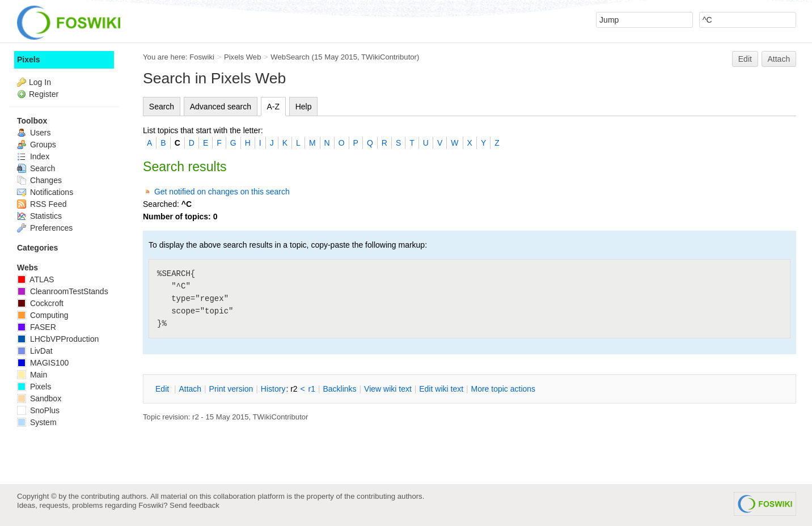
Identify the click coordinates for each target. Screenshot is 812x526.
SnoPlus (38, 410)
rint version (231, 389)
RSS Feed (42, 204)
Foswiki (202, 57)
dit (163, 389)
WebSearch (290, 57)
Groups (37, 145)
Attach (779, 59)
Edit (745, 59)
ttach (190, 389)
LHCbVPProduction (58, 339)
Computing (43, 315)
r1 (312, 389)
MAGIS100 (43, 363)
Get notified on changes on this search (222, 192)
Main (32, 375)
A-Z (274, 107)
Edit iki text (441, 389)
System (37, 422)
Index (33, 156)
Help (304, 107)
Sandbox (39, 398)
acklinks (339, 389)
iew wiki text (388, 389)
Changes (39, 180)
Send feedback (194, 505)
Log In (40, 82)
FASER (37, 327)
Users (34, 133)
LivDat (35, 351)
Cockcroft (40, 303)
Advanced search (221, 107)
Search (162, 107)
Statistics (39, 216)
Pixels (28, 60)
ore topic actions (503, 389)
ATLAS (35, 279)
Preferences (45, 228)
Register (44, 94)
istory (273, 389)
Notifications (45, 192)
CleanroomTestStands (63, 291)
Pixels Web (243, 57)
